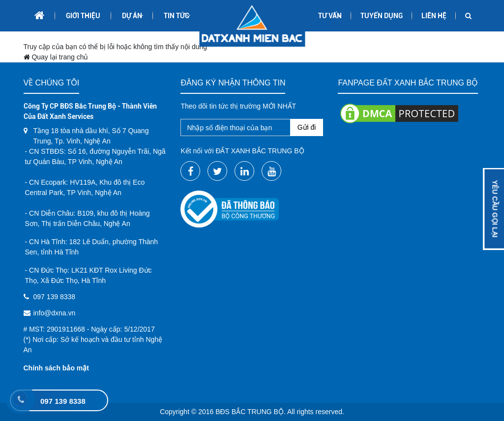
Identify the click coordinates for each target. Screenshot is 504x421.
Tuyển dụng (382, 16)
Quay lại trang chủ (56, 57)
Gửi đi (307, 127)
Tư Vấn (330, 16)
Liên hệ (434, 16)
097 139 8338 (63, 401)
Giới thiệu (83, 16)
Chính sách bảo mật (56, 368)
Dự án (132, 16)
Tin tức (177, 16)
